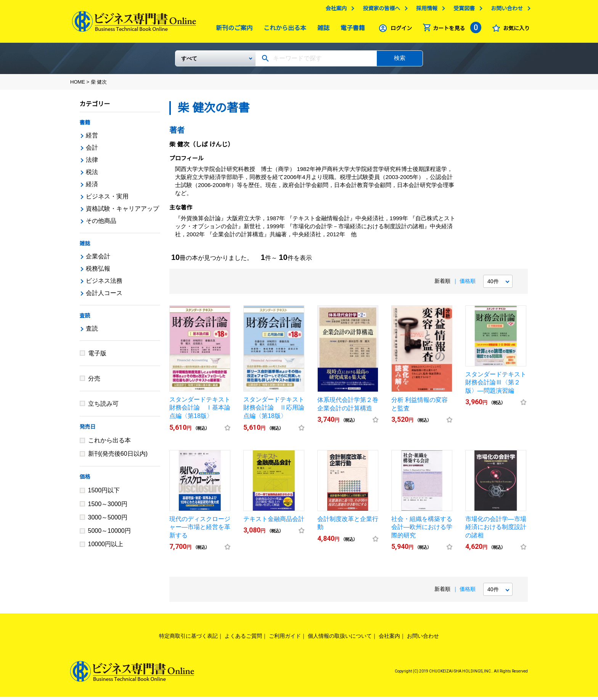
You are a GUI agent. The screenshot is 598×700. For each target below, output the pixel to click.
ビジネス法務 (104, 284)
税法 (92, 175)
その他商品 (101, 224)
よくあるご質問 (243, 639)
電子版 (97, 356)
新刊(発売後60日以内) (118, 457)
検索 (400, 61)
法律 (92, 163)
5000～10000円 (109, 534)
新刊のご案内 (232, 30)
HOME (78, 85)
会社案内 (334, 10)
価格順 (468, 284)
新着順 (442, 284)
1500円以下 (104, 493)
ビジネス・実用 (107, 199)
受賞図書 (462, 10)
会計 (92, 151)
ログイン (399, 30)
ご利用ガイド (285, 639)
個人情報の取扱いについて (340, 639)
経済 (92, 187)
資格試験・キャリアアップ (122, 212)
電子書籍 (351, 30)
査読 (85, 319)
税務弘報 (98, 272)
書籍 (85, 126)
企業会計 (98, 259)
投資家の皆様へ (379, 10)
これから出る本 (283, 30)
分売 (94, 381)
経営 (92, 138)
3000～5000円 (108, 520)
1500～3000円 (108, 507)
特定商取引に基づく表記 (188, 639)
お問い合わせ (505, 10)
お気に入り (514, 30)
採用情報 (425, 10)
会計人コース (104, 296)
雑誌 (322, 30)
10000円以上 (106, 547)
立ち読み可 (103, 407)
